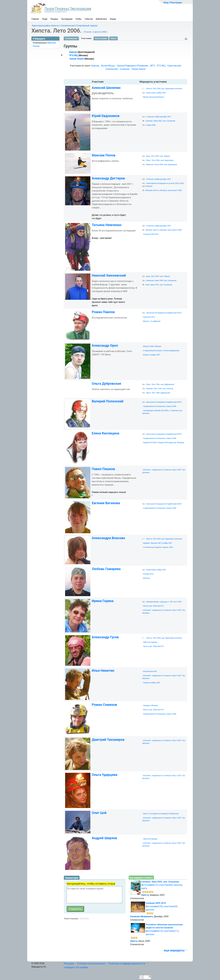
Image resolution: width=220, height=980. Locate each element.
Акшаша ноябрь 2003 (152, 683)
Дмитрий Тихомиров (108, 740)
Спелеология (68, 26)
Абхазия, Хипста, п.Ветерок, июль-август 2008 (164, 190)
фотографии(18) (154, 906)
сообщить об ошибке (76, 967)
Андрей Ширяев (104, 838)
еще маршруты (174, 950)
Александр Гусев (105, 637)
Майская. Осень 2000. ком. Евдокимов (162, 165)
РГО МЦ (74, 55)
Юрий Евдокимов (106, 116)
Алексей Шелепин (106, 88)
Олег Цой (99, 813)
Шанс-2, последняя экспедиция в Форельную (161, 814)
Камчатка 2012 (149, 317)
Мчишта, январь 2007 (152, 355)
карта (144, 888)
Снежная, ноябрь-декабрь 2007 (159, 117)
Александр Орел (105, 346)
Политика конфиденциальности (127, 964)
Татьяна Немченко (107, 225)
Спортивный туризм (87, 26)
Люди (45, 19)
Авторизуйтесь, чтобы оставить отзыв (91, 884)
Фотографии (101, 38)
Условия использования (91, 964)
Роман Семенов (104, 705)
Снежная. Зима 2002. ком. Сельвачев (160, 121)
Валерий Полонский (108, 401)
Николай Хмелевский (109, 275)
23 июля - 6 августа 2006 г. (96, 32)
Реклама (69, 964)
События (89, 19)
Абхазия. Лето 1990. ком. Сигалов (160, 389)
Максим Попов (104, 155)
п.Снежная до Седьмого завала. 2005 (158, 547)
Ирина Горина (103, 601)
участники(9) (166, 885)
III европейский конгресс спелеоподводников (161, 351)
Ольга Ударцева (105, 775)
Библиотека (101, 19)
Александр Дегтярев (108, 178)
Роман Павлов (103, 312)
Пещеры (54, 19)
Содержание (71, 38)
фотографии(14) (154, 931)
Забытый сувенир (150, 642)
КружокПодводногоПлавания (132, 66)
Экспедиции (67, 19)
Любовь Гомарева (106, 569)
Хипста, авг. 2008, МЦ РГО (153, 606)
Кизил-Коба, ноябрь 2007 (156, 93)
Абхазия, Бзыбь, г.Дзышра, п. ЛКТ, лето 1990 (164, 602)
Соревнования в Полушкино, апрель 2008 (160, 406)
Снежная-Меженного (141, 916)
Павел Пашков (103, 469)
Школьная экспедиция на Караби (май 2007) (164, 313)
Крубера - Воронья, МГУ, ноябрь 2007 (158, 543)
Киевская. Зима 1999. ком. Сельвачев (161, 281)
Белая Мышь (108, 66)
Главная (35, 19)
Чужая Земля (77, 59)
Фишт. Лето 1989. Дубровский (158, 393)
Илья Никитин (103, 671)
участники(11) (171, 931)
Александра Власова (108, 538)
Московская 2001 (150, 671)
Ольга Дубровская (106, 384)
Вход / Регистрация (173, 3)
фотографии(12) (150, 885)
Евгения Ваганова (106, 503)
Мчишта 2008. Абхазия (152, 346)
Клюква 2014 (148, 574)
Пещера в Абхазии (150, 706)
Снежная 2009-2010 (151, 234)
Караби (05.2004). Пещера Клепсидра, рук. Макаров (164, 443)
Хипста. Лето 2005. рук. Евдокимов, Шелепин (164, 89)
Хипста (145, 895)
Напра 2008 (151, 125)
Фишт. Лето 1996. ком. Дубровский (160, 384)
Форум (113, 19)
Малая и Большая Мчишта (154, 97)
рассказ (178, 885)
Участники (86, 38)
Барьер (73, 52)
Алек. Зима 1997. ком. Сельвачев (159, 285)
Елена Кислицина (106, 433)
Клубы (79, 19)
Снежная (125, 69)
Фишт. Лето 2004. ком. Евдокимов (160, 160)
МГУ (152, 66)
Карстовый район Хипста (45, 26)
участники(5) (171, 906)
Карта (113, 38)
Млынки (146, 578)
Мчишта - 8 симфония (152, 321)
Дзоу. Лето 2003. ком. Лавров (158, 156)
